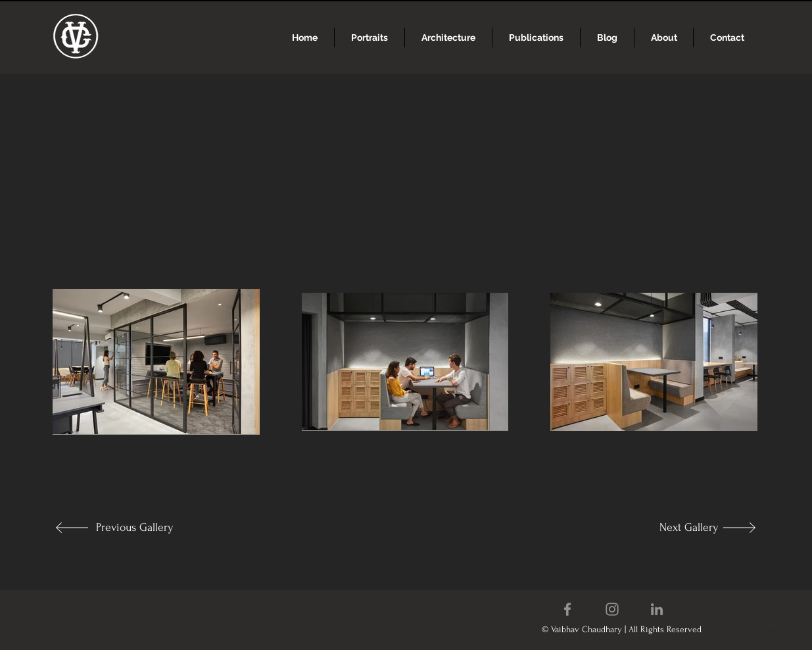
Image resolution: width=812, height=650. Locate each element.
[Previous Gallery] (139, 528)
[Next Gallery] (675, 528)
